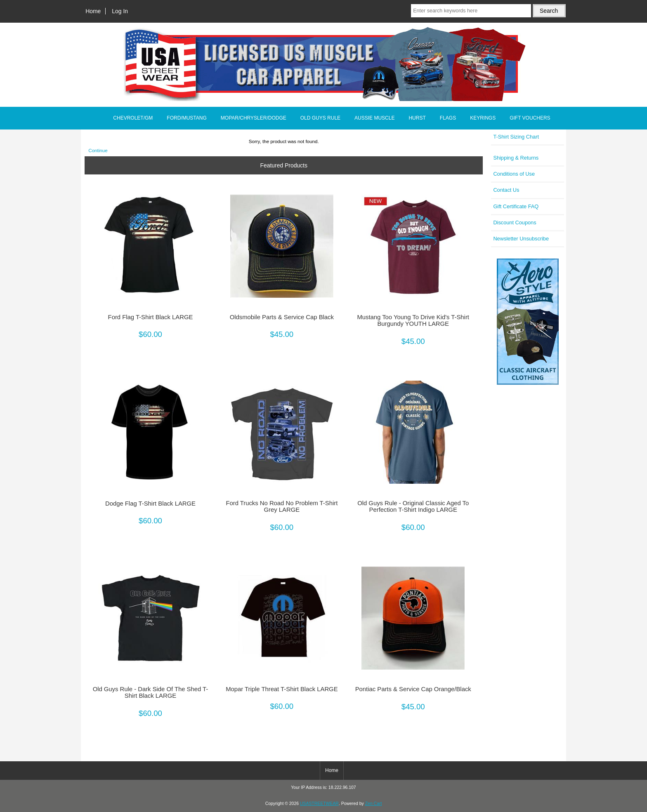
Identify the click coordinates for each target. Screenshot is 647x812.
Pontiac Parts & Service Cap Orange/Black (413, 689)
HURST (417, 118)
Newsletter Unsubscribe (521, 239)
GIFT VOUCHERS (530, 118)
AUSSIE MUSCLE (374, 118)
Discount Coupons (515, 222)
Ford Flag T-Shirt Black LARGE (151, 317)
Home (93, 11)
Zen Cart (374, 804)
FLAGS (448, 118)
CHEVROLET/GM (133, 118)
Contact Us (506, 190)
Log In (120, 11)
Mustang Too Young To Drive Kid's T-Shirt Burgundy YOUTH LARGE (413, 320)
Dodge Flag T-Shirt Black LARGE (150, 504)
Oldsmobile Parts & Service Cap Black (282, 317)
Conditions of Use (514, 174)
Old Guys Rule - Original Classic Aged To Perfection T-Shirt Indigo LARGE (413, 506)
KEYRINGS (483, 118)
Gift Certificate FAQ (516, 206)
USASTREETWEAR (319, 804)
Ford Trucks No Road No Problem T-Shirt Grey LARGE (282, 506)
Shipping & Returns (516, 158)
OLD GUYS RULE (320, 118)
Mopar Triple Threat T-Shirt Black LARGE (282, 689)
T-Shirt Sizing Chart (516, 137)
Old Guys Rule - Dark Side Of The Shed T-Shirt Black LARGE (151, 692)
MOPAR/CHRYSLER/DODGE (254, 118)
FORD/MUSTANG (187, 118)
